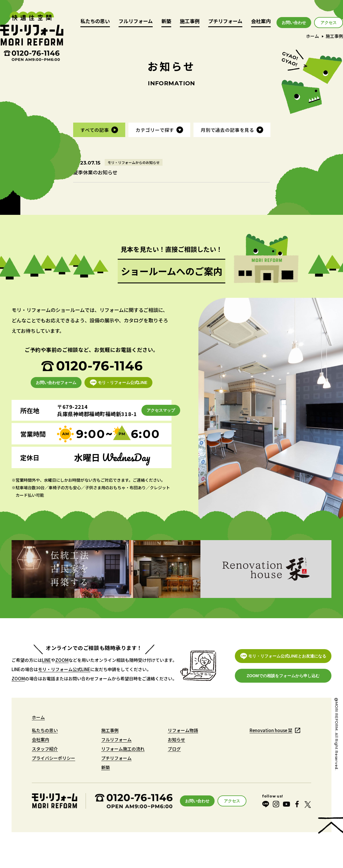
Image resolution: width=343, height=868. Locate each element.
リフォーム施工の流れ (123, 749)
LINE (46, 660)
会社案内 (261, 22)
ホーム (312, 36)
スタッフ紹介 (45, 749)
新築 (166, 22)
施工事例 (190, 22)
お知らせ (176, 739)
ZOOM (62, 660)
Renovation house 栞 (271, 730)
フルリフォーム (136, 22)
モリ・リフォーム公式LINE (64, 669)
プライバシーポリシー (54, 758)
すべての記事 (95, 130)
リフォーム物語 (183, 730)
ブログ (174, 749)
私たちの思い (95, 22)
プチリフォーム (225, 22)
